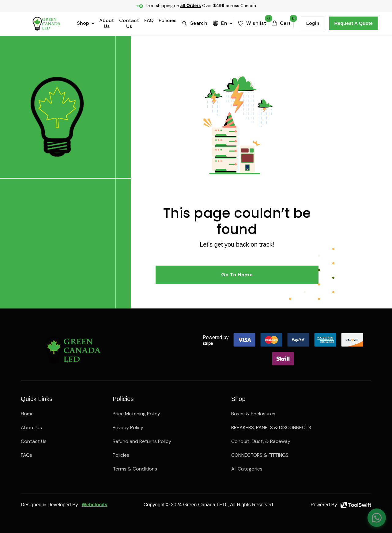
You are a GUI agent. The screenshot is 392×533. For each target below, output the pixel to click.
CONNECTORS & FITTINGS (260, 455)
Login (313, 23)
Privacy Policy (128, 427)
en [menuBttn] (222, 23)
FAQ (149, 21)
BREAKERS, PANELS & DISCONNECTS (271, 427)
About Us (107, 23)
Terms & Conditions (135, 469)
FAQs (26, 455)
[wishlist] (252, 23)
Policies (168, 21)
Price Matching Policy (136, 414)
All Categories (247, 469)
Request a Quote (353, 23)
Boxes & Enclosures (253, 414)
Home (27, 414)
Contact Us (129, 23)
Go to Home (237, 275)
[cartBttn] (281, 23)
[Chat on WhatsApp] (377, 518)
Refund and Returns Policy (142, 441)
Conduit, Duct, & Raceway (261, 441)
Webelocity (95, 505)
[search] (196, 23)
